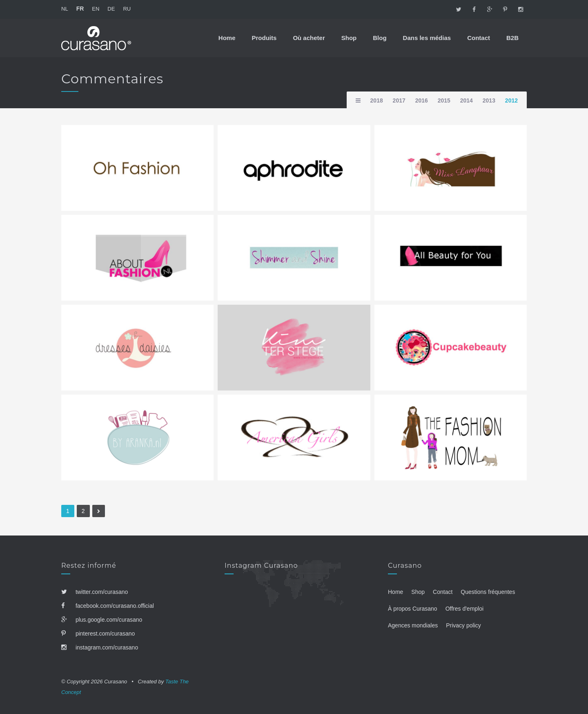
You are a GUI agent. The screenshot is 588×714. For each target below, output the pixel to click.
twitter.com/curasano (95, 592)
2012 (511, 100)
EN (96, 9)
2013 (489, 100)
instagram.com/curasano (100, 647)
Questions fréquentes (488, 592)
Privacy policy (463, 625)
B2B (512, 38)
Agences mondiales (413, 625)
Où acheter (309, 38)
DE (111, 9)
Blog (380, 38)
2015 (444, 100)
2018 (377, 100)
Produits (264, 38)
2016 (422, 100)
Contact (479, 38)
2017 (399, 100)
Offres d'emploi (464, 609)
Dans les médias (427, 38)
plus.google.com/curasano (102, 620)
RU (127, 9)
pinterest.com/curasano (98, 634)
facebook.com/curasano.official (108, 606)
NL (65, 9)
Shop (349, 38)
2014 (467, 100)
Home (227, 38)
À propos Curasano (413, 609)
